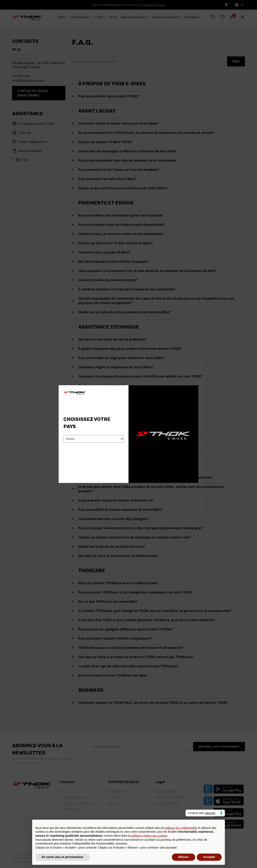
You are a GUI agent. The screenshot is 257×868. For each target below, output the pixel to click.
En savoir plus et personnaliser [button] (63, 857)
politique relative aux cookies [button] (149, 836)
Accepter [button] (209, 857)
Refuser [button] (184, 857)
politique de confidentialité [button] (181, 828)
